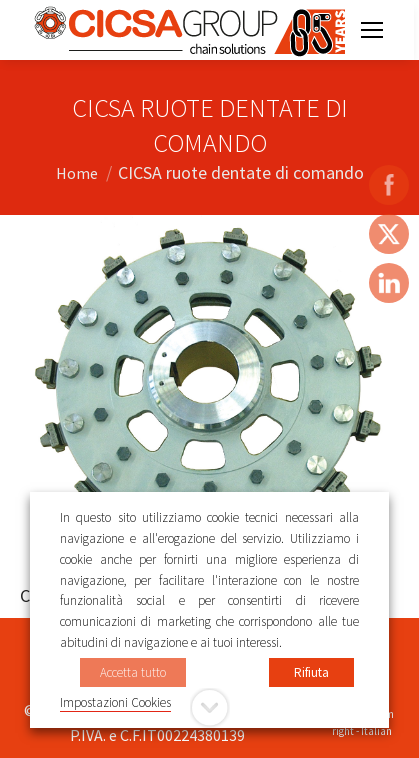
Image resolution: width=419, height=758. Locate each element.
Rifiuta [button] (311, 672)
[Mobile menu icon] (372, 30)
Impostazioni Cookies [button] (115, 702)
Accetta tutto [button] (133, 672)
